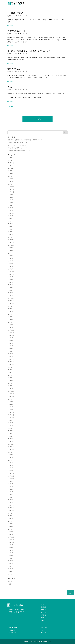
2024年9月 (10, 158)
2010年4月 (10, 526)
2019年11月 (11, 243)
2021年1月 (10, 211)
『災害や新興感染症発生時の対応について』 (19, 150)
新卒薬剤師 (12, 630)
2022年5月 (10, 176)
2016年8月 (10, 341)
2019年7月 (10, 253)
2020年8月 (10, 219)
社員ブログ (44, 628)
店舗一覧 (43, 612)
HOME (43, 604)
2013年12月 (11, 412)
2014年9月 (10, 399)
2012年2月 (10, 468)
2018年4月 (10, 290)
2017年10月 (11, 304)
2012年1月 (10, 471)
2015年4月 (10, 380)
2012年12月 (11, 444)
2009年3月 (10, 561)
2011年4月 (10, 495)
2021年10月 (11, 192)
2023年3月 (10, 166)
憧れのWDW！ (15, 69)
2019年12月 (11, 240)
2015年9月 (10, 367)
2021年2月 (10, 208)
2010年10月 (11, 511)
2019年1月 (10, 269)
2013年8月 (10, 423)
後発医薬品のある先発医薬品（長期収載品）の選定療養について (25, 140)
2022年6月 (10, 173)
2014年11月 (11, 394)
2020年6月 (10, 224)
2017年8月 (10, 309)
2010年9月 (10, 513)
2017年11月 (11, 301)
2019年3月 (10, 264)
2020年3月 (10, 232)
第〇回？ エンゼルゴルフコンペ (16, 145)
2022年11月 (11, 168)
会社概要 (43, 607)
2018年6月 (10, 285)
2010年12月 (11, 505)
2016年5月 (10, 349)
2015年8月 (10, 370)
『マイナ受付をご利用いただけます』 (18, 148)
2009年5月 (10, 556)
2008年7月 (10, 566)
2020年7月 (10, 221)
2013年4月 (10, 434)
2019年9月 (10, 248)
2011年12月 (11, 473)
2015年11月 (11, 362)
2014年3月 (10, 407)
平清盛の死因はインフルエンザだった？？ (29, 51)
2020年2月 (10, 234)
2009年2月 (10, 564)
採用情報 (43, 615)
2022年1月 (10, 184)
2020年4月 (10, 229)
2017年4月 (10, 319)
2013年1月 (10, 441)
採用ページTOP (13, 628)
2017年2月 (10, 325)
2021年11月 (11, 189)
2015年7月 (10, 373)
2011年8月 (10, 484)
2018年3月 (10, 293)
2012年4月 (10, 463)
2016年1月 (10, 357)
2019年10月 (11, 245)
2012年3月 (10, 465)
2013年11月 (11, 415)
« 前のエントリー (12, 107)
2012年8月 (10, 455)
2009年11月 (11, 540)
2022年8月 (10, 171)
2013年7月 (10, 426)
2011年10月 (11, 479)
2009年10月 (11, 542)
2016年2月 (10, 354)
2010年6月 (10, 521)
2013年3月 (10, 436)
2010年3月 (10, 529)
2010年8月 (10, 516)
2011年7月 (10, 487)
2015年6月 (10, 375)
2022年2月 (10, 181)
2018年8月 (10, 280)
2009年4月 (10, 558)
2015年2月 (10, 386)
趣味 (10, 87)
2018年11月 (11, 274)
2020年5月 (10, 227)
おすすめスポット (17, 31)
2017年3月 (10, 322)
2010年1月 (10, 534)
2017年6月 (10, 314)
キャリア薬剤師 (13, 633)
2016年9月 (10, 338)
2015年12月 (11, 359)
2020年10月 (11, 213)
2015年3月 (10, 383)
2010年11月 (11, 508)
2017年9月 (10, 306)
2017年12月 (11, 298)
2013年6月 (10, 428)
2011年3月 (10, 497)
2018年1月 (10, 296)
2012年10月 (11, 449)
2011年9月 (10, 481)
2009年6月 (10, 553)
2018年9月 (10, 277)
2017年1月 (10, 327)
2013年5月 (10, 431)
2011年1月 (10, 503)
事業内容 (43, 610)
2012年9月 (10, 452)
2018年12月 (11, 272)
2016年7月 (10, 343)
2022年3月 (10, 179)
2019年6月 (10, 256)
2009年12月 (11, 537)
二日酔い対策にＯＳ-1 (19, 13)
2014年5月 (10, 402)
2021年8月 (10, 197)
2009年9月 (10, 545)
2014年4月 (10, 404)
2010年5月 (10, 524)
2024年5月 (10, 160)
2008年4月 (10, 574)
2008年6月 (10, 569)
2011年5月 (10, 492)
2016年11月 (11, 333)
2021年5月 (10, 203)
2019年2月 (10, 266)
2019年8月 (10, 250)
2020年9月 (10, 216)
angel (13, 16)
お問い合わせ (45, 618)
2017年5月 (10, 317)
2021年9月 (10, 195)
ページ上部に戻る (71, 593)
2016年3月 (10, 351)
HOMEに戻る (37, 119)
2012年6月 (10, 460)
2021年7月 (10, 200)
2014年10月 (11, 396)
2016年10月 (11, 335)
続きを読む (10, 25)
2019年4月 (10, 261)
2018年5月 (10, 288)
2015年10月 (11, 365)
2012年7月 (10, 457)
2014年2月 (10, 410)
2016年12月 (11, 330)
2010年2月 (10, 532)
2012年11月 (11, 447)
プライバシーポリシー (47, 633)
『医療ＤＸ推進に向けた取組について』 (18, 143)
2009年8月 (10, 548)
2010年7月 (10, 518)
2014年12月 (11, 391)
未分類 (25, 16)
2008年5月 (10, 572)
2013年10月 (11, 418)
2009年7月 (10, 550)
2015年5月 (10, 378)
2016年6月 (10, 346)
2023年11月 (11, 163)
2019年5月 (10, 258)
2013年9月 (10, 420)
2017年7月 (10, 311)
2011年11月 (11, 476)
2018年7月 (10, 282)
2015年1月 (10, 388)
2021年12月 (11, 187)
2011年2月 (10, 500)
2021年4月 (10, 205)
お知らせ (10, 581)
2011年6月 (10, 489)
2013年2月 (10, 439)
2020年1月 (10, 237)
